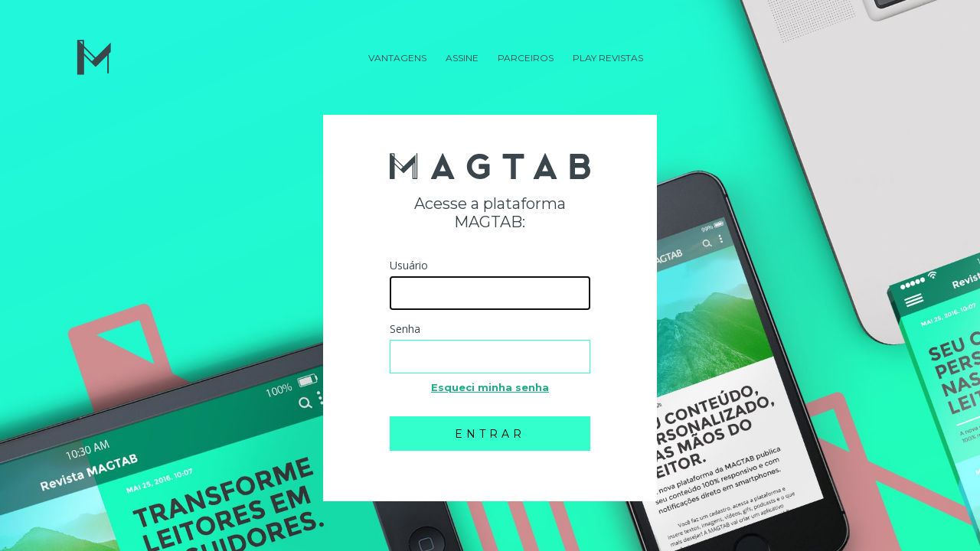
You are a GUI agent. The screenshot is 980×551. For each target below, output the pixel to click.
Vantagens (397, 58)
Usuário (409, 265)
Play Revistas (608, 58)
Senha (405, 329)
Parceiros (526, 58)
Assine (462, 58)
